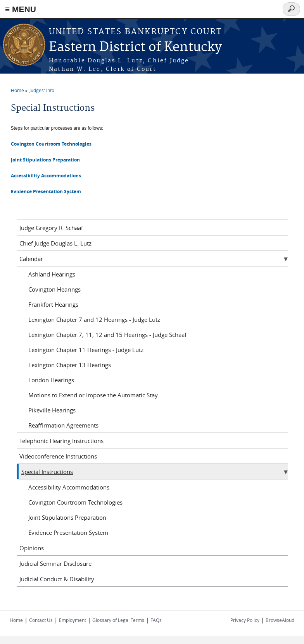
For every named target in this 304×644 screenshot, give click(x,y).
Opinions (32, 548)
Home (17, 90)
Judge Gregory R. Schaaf (51, 228)
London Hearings (51, 380)
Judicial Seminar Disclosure (55, 563)
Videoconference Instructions (58, 456)
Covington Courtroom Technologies (51, 144)
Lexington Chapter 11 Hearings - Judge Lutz (86, 350)
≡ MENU (21, 9)
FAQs (156, 620)
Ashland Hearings (52, 274)
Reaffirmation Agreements (63, 425)
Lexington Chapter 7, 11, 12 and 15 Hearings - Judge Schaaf (107, 335)
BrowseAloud (280, 620)
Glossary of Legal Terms (118, 620)
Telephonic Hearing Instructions (61, 441)
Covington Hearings (54, 289)
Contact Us (41, 620)
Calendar (31, 259)
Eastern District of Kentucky (135, 47)
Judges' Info (42, 90)
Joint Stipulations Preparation (45, 160)
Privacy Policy (245, 620)
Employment (73, 620)
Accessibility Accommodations (69, 487)
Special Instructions (47, 472)
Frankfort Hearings (53, 304)
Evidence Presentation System (68, 532)
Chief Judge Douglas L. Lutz (55, 243)
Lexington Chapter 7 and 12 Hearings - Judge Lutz (94, 319)
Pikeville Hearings (52, 410)
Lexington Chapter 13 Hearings (70, 365)
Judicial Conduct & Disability (57, 579)
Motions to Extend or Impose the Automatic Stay (93, 395)
